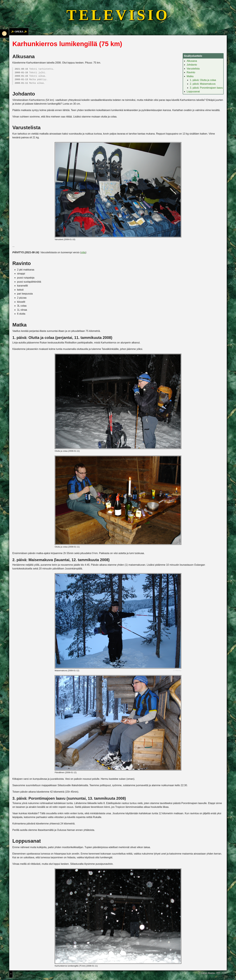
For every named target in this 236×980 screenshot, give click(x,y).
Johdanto (192, 65)
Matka (190, 76)
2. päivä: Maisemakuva (203, 84)
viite (83, 252)
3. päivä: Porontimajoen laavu (206, 88)
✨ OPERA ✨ (19, 32)
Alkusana (192, 61)
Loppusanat (193, 92)
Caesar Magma (208, 973)
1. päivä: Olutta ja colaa (203, 80)
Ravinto (191, 72)
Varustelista (193, 69)
